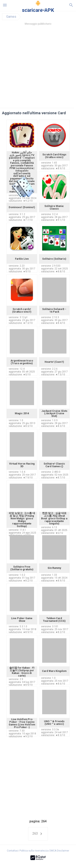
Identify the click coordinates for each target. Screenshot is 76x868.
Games (11, 17)
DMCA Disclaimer (59, 851)
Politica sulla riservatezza (34, 851)
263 (38, 834)
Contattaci (13, 851)
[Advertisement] (38, 68)
